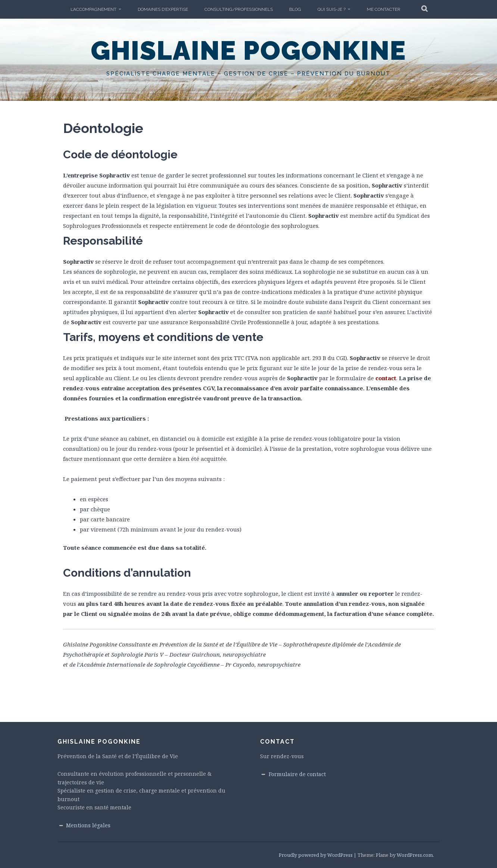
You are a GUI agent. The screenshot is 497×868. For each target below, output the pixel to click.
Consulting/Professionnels (239, 9)
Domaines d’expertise (163, 9)
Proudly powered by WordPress (316, 855)
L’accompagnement (93, 9)
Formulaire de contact (297, 774)
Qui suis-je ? (332, 9)
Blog (295, 9)
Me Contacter (384, 9)
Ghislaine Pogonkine (248, 50)
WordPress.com (415, 855)
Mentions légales (88, 825)
